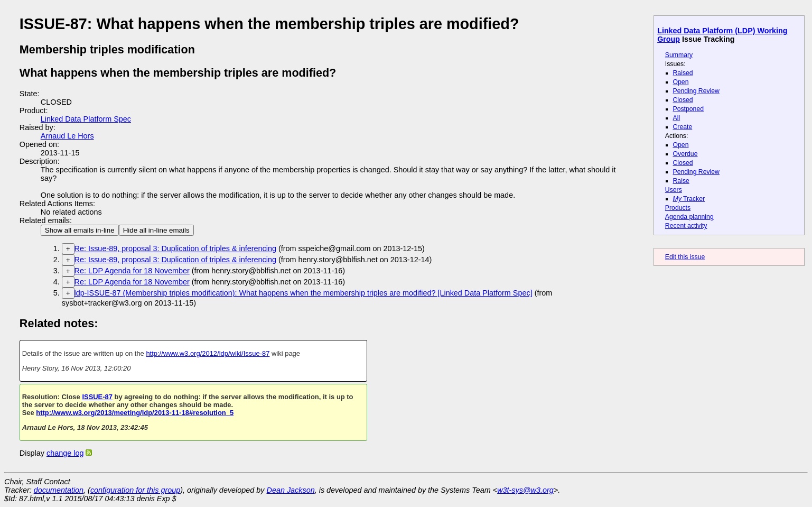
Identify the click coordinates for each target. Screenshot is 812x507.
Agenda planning (689, 217)
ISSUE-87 (97, 397)
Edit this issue (685, 257)
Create (683, 127)
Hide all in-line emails (156, 230)
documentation (59, 490)
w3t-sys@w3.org (525, 490)
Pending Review (696, 91)
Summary (679, 55)
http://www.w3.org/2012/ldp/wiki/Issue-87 (208, 353)
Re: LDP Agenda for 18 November (132, 271)
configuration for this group (135, 490)
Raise (681, 181)
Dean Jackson (291, 490)
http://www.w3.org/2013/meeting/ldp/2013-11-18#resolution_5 (135, 413)
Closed (683, 100)
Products (678, 208)
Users (674, 190)
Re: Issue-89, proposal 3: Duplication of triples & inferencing (175, 248)
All (677, 118)
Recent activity (686, 226)
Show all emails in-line (80, 230)
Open (681, 82)
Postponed (689, 109)
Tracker (689, 199)
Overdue (685, 154)
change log (65, 453)
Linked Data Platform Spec (86, 119)
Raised (683, 73)
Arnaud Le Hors (67, 136)
